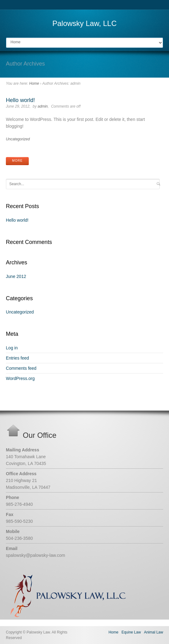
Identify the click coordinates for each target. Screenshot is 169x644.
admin (43, 106)
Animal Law (154, 632)
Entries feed (17, 358)
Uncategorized (18, 139)
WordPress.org (20, 378)
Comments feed (21, 368)
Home (34, 83)
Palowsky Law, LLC (84, 23)
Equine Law (131, 632)
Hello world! (20, 100)
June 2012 (16, 276)
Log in (12, 348)
